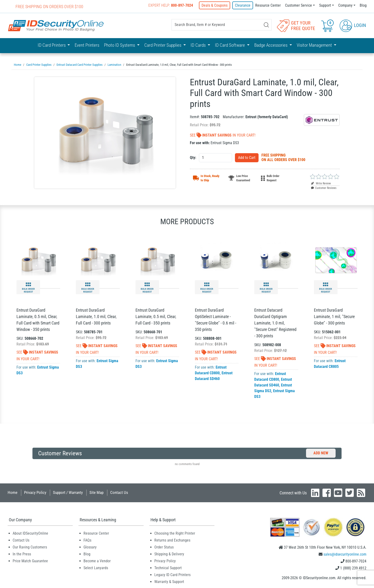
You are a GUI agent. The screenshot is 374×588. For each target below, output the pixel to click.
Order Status (164, 547)
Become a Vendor (97, 561)
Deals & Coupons (215, 5)
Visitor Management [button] (315, 45)
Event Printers (87, 45)
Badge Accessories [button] (271, 45)
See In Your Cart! (223, 135)
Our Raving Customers (30, 547)
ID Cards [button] (199, 45)
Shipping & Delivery (169, 554)
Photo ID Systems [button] (120, 45)
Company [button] (345, 5)
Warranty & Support (169, 581)
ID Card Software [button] (230, 45)
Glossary (90, 547)
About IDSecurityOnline (30, 533)
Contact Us (119, 492)
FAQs (87, 540)
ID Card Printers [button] (52, 45)
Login (353, 25)
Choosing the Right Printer (175, 533)
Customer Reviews (324, 188)
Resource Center (268, 5)
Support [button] (325, 5)
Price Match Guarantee (30, 561)
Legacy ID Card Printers (172, 575)
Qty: (193, 157)
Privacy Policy (35, 492)
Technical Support (168, 568)
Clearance (243, 5)
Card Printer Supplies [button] (163, 45)
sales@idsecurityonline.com (345, 554)
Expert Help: (171, 5)
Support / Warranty (68, 492)
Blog (363, 5)
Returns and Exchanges (172, 540)
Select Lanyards (96, 568)
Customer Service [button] (299, 5)
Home (13, 492)
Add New (321, 453)
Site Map (96, 492)
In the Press (22, 554)
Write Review (321, 183)
